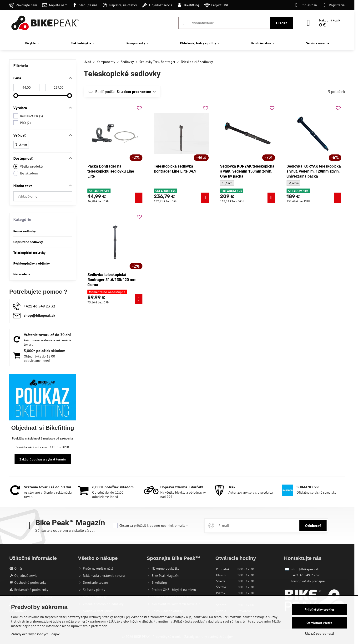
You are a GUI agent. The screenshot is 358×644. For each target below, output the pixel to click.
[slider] (16, 96)
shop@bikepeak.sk (305, 569)
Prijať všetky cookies (320, 609)
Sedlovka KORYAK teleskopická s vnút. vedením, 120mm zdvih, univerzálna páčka (314, 171)
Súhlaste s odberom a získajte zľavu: (65, 530)
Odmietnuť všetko (320, 623)
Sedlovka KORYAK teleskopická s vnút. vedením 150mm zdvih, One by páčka (247, 171)
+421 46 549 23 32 (305, 575)
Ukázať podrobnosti (320, 634)
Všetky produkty (28, 166)
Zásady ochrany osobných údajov (35, 634)
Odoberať (313, 526)
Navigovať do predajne (308, 581)
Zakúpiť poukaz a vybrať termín (43, 459)
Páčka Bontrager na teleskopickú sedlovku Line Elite (111, 171)
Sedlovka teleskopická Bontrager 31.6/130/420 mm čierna (112, 280)
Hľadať (282, 23)
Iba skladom (25, 173)
